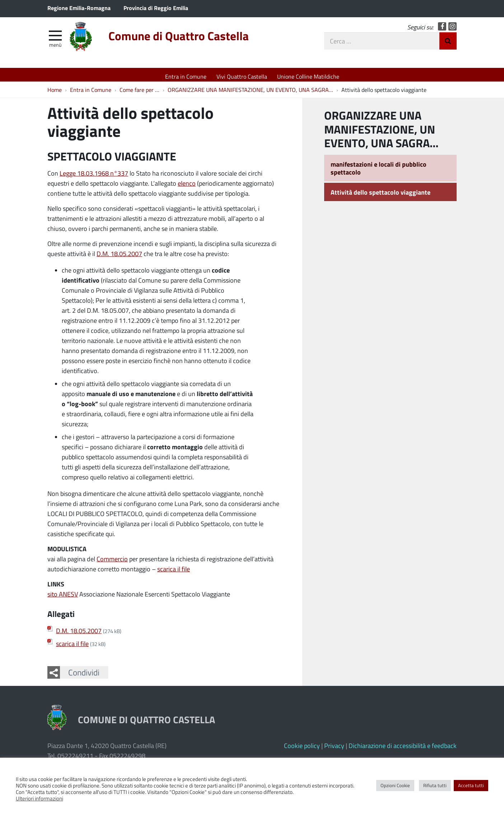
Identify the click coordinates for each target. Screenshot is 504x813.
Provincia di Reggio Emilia (156, 8)
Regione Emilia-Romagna (79, 8)
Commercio (112, 563)
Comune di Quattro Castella (194, 40)
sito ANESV (63, 598)
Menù (55, 48)
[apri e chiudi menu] (55, 38)
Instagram (452, 30)
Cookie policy (302, 749)
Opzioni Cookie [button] (395, 785)
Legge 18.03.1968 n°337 (94, 177)
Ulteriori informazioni (39, 798)
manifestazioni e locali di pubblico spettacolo (379, 172)
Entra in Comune (186, 76)
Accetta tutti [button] (471, 785)
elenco (187, 187)
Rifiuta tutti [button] (435, 785)
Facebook (442, 30)
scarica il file (174, 573)
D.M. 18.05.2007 (119, 257)
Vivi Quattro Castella (242, 76)
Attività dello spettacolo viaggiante (381, 196)
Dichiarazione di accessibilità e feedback (403, 749)
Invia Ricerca (448, 44)
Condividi (84, 676)
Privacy (334, 749)
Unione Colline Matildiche (308, 76)
